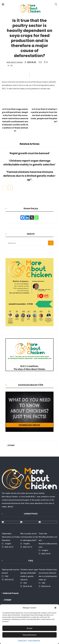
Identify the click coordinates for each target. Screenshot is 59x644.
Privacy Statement (34, 641)
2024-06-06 (30, 62)
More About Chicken (15, 62)
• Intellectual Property (10, 593)
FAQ (40, 62)
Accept (30, 628)
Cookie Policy (22, 641)
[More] (10, 507)
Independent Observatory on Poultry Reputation (11, 537)
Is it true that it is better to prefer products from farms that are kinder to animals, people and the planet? (44, 115)
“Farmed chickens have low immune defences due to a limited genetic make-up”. (30, 176)
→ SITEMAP (10, 445)
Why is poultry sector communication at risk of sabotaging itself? (29, 537)
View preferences (29, 635)
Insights (8, 544)
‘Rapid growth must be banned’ (29, 153)
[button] (55, 608)
